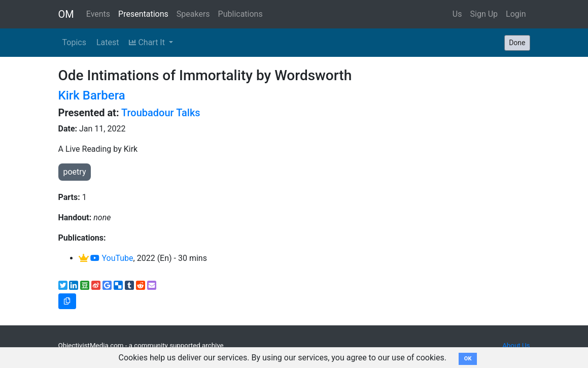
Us (457, 14)
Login (516, 14)
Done (517, 43)
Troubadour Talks (161, 113)
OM (66, 14)
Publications (240, 14)
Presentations (143, 14)
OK (468, 359)
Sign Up (484, 14)
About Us (516, 345)
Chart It (148, 42)
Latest (108, 42)
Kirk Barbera (92, 95)
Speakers (193, 14)
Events (98, 14)
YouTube (112, 258)
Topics (74, 42)
